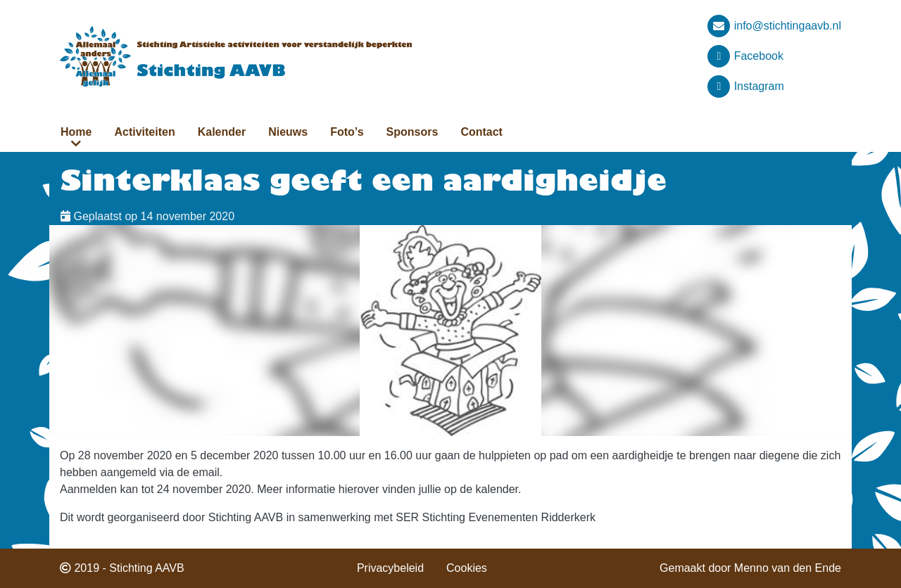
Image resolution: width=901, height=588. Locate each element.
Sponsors (412, 132)
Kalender (222, 132)
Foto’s (347, 132)
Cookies (467, 568)
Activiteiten (144, 132)
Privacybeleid (390, 568)
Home (76, 132)
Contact (481, 132)
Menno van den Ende (788, 568)
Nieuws (288, 132)
